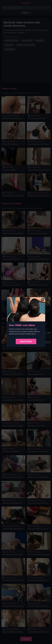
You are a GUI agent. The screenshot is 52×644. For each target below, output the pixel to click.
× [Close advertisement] (42, 300)
